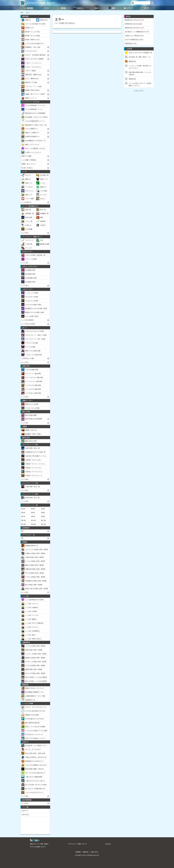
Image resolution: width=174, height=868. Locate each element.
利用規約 (78, 852)
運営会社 (86, 852)
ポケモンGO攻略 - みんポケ (38, 847)
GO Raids (108, 844)
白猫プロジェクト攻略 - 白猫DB (39, 844)
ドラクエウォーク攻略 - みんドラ (40, 3)
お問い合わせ (95, 852)
